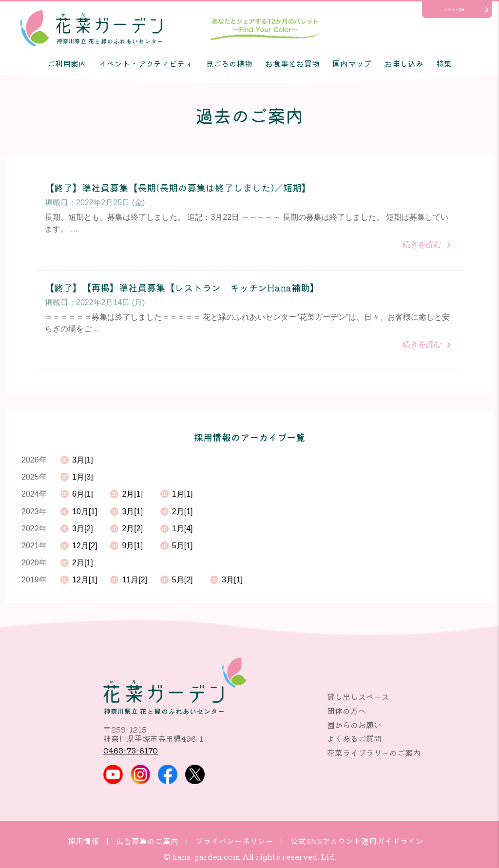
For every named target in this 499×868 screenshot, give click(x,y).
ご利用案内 (67, 63)
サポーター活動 (454, 10)
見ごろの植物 (229, 63)
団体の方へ (346, 711)
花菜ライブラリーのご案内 (374, 752)
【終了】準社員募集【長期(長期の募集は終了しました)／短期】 (178, 188)
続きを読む (422, 244)
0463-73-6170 (131, 750)
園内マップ (352, 63)
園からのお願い (354, 725)
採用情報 (83, 841)
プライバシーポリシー (234, 841)
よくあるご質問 (354, 738)
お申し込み (404, 63)
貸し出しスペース (358, 696)
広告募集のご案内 (147, 841)
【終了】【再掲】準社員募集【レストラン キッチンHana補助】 (182, 288)
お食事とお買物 (292, 63)
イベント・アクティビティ (146, 63)
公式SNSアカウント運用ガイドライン (357, 841)
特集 (444, 63)
